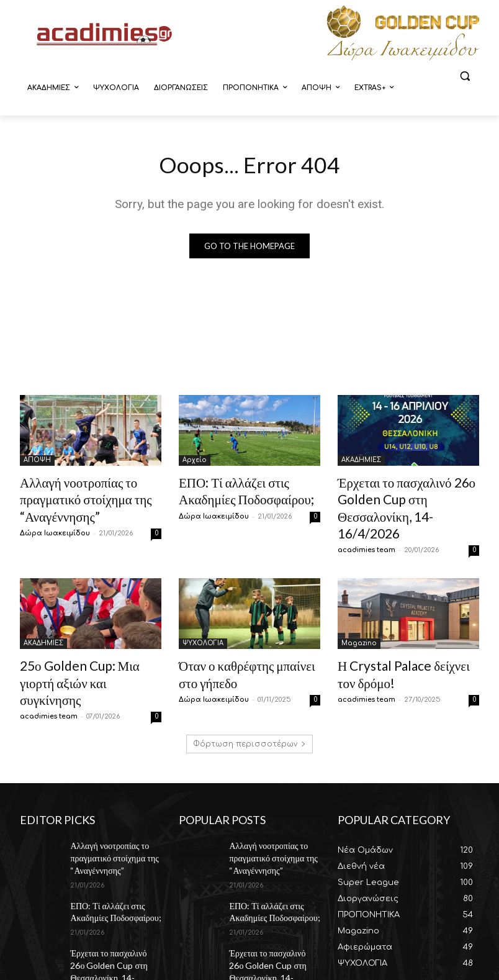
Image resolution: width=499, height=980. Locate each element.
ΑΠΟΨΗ (37, 462)
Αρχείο (195, 462)
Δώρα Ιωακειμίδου (55, 526)
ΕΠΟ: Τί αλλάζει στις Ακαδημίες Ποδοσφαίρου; (109, 856)
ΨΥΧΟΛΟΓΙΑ (203, 619)
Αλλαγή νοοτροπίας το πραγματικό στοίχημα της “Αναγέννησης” (73, 496)
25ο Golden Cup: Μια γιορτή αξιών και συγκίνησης (83, 646)
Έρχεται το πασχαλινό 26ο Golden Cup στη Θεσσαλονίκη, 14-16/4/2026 (405, 496)
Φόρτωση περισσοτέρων (249, 696)
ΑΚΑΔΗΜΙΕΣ (361, 462)
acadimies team (366, 526)
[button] (465, 76)
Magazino (359, 619)
